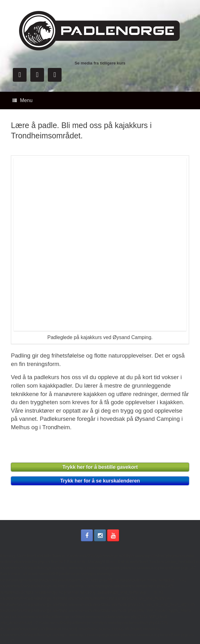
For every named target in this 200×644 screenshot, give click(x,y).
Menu (22, 100)
